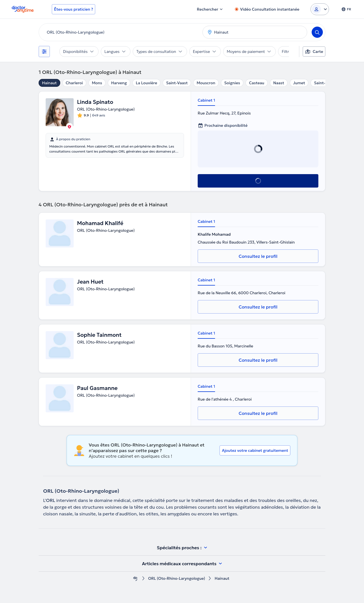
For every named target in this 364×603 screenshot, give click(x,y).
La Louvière (146, 83)
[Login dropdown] (320, 9)
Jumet (299, 83)
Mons (97, 83)
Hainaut (49, 83)
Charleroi (74, 83)
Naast (279, 83)
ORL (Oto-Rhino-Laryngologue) (177, 579)
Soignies (232, 83)
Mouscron (206, 83)
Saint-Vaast (177, 83)
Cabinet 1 (206, 100)
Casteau (257, 83)
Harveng (119, 83)
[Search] (317, 32)
